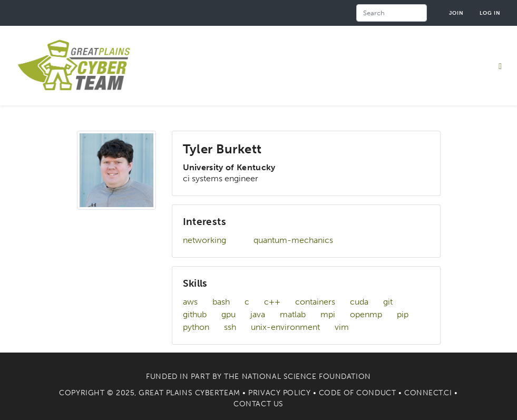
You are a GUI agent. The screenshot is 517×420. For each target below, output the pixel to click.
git (388, 302)
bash (221, 302)
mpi (328, 314)
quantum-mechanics (293, 240)
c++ (272, 302)
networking (204, 240)
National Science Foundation (306, 377)
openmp (366, 314)
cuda (359, 302)
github (195, 314)
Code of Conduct (357, 393)
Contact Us (258, 404)
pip (403, 314)
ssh (230, 327)
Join (456, 13)
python (196, 327)
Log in (490, 13)
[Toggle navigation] (500, 66)
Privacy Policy (279, 393)
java (258, 314)
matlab (293, 314)
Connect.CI (428, 393)
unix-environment (285, 327)
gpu (228, 314)
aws (190, 302)
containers (315, 302)
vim (342, 327)
